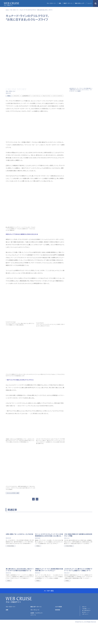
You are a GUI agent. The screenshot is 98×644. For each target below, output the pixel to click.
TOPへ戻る (50, 591)
